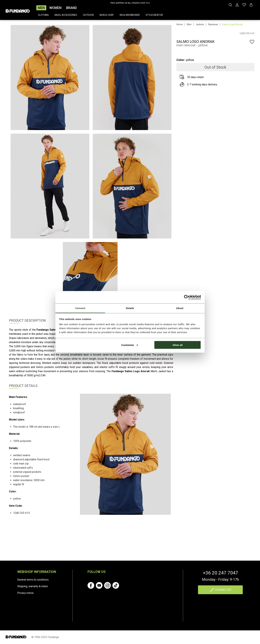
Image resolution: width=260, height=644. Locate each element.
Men (41, 8)
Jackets (200, 24)
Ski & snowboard (130, 15)
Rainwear (213, 24)
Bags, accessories (66, 15)
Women (55, 8)
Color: (181, 60)
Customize (130, 345)
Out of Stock (215, 67)
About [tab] (180, 308)
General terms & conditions (33, 580)
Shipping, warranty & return (33, 586)
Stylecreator (154, 15)
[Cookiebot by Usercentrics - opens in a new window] (186, 297)
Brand (71, 8)
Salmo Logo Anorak (232, 24)
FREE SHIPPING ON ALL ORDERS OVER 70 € (130, 3)
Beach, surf (107, 15)
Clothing (43, 15)
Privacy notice (25, 593)
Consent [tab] (80, 308)
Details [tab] (130, 308)
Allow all (178, 345)
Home (180, 24)
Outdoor (88, 15)
